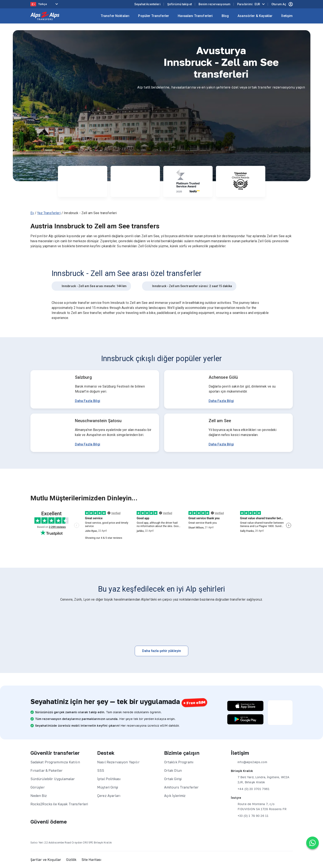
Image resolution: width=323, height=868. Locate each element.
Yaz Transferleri (49, 213)
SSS (101, 770)
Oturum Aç (282, 4)
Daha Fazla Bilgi (88, 401)
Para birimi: (249, 4)
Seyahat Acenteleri (147, 4)
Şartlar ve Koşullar (46, 860)
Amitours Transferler (181, 787)
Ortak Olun (173, 770)
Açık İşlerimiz (175, 796)
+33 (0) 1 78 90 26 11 (250, 816)
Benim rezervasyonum (214, 4)
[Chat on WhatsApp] (313, 843)
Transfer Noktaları (115, 16)
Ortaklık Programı (179, 762)
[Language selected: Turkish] (45, 4)
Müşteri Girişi (108, 787)
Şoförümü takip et (180, 4)
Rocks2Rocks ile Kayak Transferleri (59, 804)
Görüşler (38, 787)
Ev (32, 213)
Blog (225, 16)
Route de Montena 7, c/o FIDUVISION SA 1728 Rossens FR (259, 806)
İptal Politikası (109, 779)
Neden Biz (39, 796)
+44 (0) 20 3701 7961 (250, 789)
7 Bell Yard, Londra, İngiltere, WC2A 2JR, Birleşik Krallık (260, 779)
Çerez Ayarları (109, 796)
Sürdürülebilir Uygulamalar (53, 779)
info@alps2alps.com (249, 762)
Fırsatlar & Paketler (47, 770)
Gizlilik (71, 860)
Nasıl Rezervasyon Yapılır (118, 762)
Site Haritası (92, 860)
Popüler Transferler (154, 16)
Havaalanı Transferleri (195, 16)
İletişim (287, 16)
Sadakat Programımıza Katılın (55, 762)
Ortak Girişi (173, 779)
